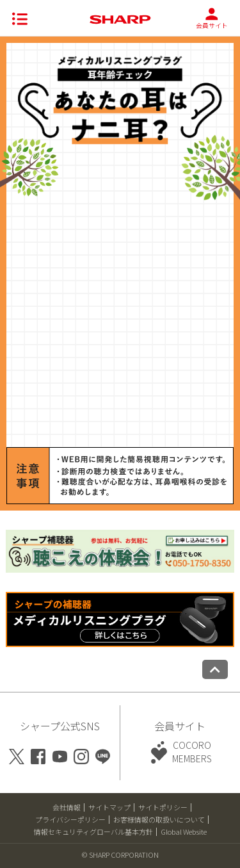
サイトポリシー (163, 807)
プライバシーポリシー (70, 819)
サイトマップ (109, 807)
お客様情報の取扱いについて (159, 819)
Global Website (184, 831)
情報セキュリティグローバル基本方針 (93, 831)
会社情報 (67, 807)
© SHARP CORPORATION (120, 855)
